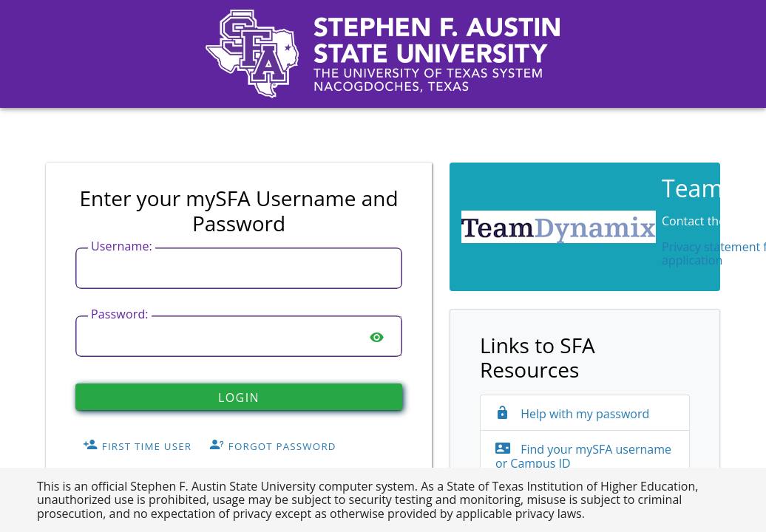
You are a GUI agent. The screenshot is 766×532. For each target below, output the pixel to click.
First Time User (137, 446)
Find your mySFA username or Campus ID (583, 456)
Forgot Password (273, 446)
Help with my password (572, 414)
